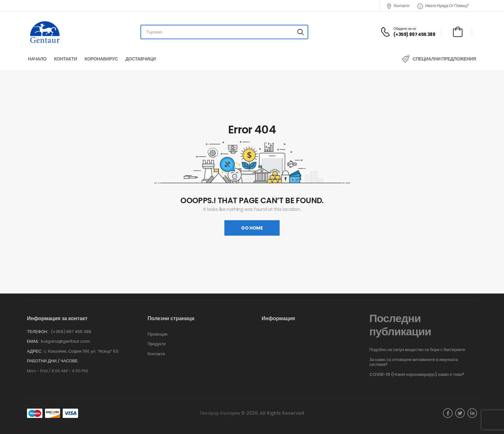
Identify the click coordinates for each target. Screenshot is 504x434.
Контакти (398, 6)
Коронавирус (101, 59)
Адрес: (35, 351)
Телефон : (38, 332)
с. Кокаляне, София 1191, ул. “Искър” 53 (81, 351)
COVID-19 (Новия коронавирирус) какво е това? (417, 374)
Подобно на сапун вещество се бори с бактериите (417, 350)
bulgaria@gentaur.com (65, 341)
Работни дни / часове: (53, 361)
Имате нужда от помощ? (443, 6)
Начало (37, 59)
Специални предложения (444, 59)
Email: (33, 341)
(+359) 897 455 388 (71, 332)
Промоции (157, 334)
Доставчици (141, 59)
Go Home (252, 228)
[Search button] (301, 32)
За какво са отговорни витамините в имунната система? (414, 362)
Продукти (157, 344)
